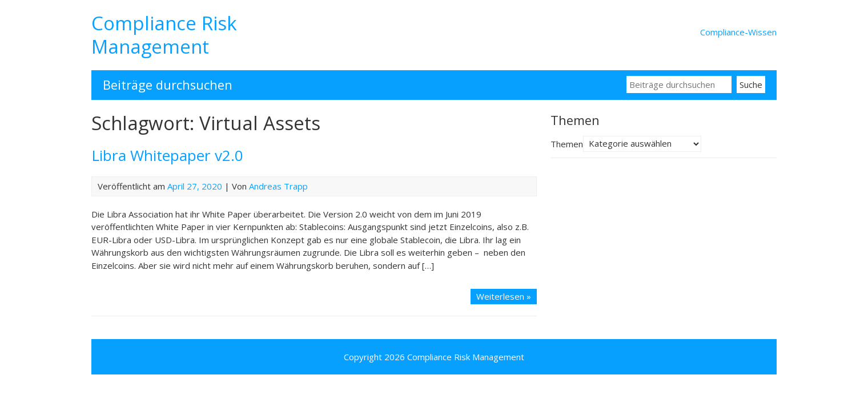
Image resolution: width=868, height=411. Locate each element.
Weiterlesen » (504, 296)
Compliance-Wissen (738, 32)
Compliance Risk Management (164, 35)
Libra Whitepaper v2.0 (167, 155)
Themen (567, 143)
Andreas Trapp (278, 186)
